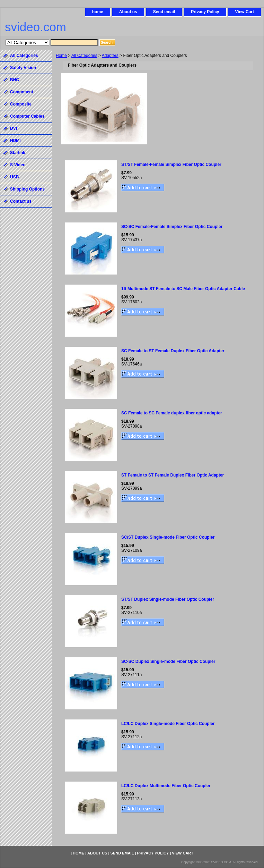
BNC (15, 80)
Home (61, 56)
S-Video (18, 165)
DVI (14, 128)
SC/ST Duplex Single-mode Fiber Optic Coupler (168, 537)
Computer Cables (27, 116)
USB (14, 177)
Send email (164, 12)
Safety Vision (23, 68)
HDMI (15, 141)
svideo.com (36, 27)
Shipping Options (27, 189)
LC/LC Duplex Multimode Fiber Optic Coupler (166, 786)
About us (128, 12)
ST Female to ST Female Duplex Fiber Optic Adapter (173, 475)
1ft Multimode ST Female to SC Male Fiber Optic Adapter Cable (183, 289)
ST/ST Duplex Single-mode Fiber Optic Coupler (168, 599)
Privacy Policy (205, 12)
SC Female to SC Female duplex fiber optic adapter (172, 413)
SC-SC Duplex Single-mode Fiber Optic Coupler (168, 661)
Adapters (110, 56)
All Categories (84, 56)
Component (22, 92)
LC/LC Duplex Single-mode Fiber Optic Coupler (168, 724)
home (98, 12)
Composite (21, 104)
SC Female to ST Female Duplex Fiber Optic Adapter (173, 351)
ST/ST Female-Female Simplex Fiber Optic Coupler (171, 165)
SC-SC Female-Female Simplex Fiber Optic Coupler (172, 227)
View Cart (245, 12)
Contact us (21, 201)
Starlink (18, 153)
